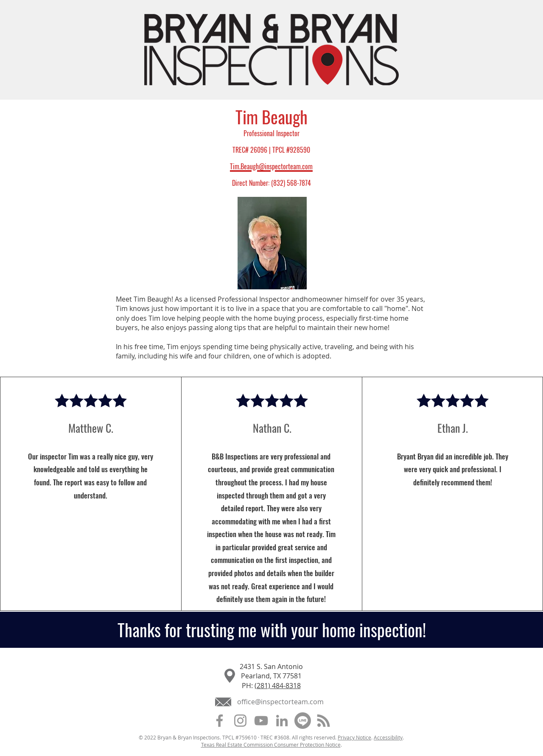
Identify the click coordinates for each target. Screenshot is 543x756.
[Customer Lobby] (303, 721)
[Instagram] (240, 721)
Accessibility (388, 737)
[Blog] (323, 721)
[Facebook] (220, 721)
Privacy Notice (354, 737)
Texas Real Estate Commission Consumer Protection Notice (271, 745)
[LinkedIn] (282, 721)
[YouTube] (261, 721)
